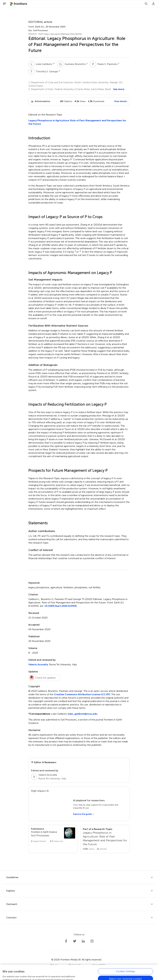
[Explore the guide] (84, 814)
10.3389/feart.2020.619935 (61, 606)
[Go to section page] (53, 835)
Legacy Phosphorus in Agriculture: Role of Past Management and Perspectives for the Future (77, 122)
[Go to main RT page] (105, 839)
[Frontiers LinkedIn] (83, 941)
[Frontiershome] (19, 4)
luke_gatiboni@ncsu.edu (83, 714)
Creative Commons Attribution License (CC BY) (82, 694)
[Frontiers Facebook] (66, 941)
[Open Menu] (4, 4)
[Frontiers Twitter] (75, 941)
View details (121, 101)
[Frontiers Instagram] (92, 941)
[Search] (146, 4)
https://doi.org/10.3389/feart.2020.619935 (63, 34)
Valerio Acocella (38, 664)
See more (119, 89)
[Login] (154, 4)
